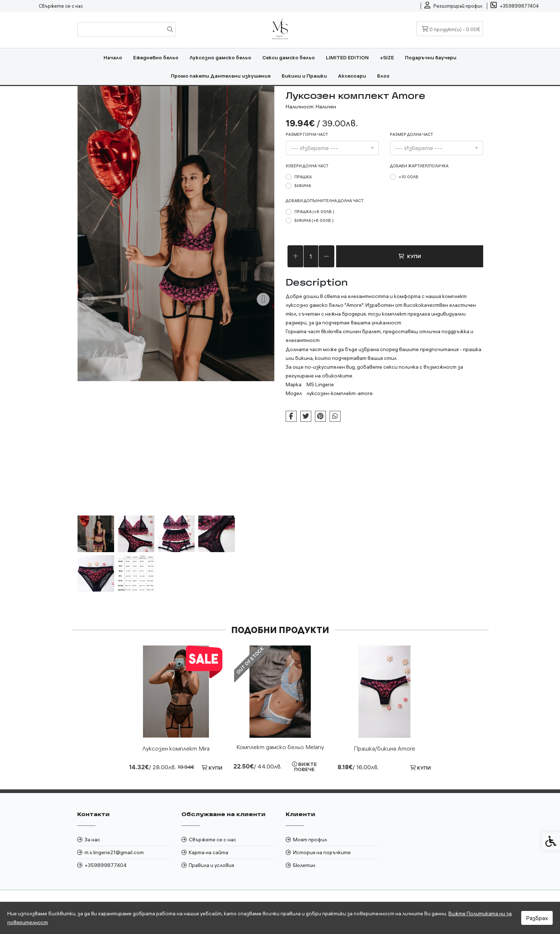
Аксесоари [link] (352, 76)
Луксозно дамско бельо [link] (220, 57)
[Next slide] (263, 299)
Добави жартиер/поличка (419, 166)
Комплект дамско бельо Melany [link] (280, 747)
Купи (410, 256)
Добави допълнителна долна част (325, 201)
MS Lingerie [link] (320, 384)
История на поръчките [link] (322, 852)
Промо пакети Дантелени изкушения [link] (221, 76)
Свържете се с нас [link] (61, 6)
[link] (453, 6)
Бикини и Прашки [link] (304, 76)
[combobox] (332, 148)
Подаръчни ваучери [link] (431, 57)
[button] (96, 534)
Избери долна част (307, 166)
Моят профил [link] (310, 840)
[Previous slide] (89, 299)
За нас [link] (92, 840)
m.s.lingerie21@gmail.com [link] (114, 852)
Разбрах (537, 918)
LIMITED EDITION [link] (347, 57)
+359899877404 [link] (106, 865)
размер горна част (307, 134)
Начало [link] (113, 57)
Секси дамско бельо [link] (289, 57)
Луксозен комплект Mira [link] (176, 748)
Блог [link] (383, 76)
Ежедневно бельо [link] (156, 57)
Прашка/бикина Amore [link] (384, 748)
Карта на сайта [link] (208, 852)
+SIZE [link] (387, 57)
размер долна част (411, 134)
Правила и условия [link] (211, 865)
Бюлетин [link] (304, 865)
